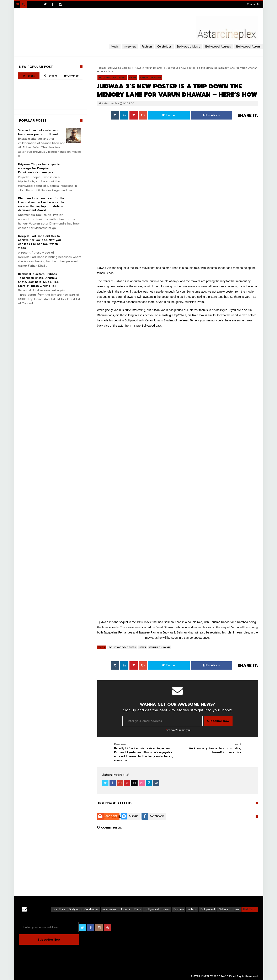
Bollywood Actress (218, 47)
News (142, 647)
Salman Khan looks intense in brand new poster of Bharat (39, 132)
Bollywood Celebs (122, 647)
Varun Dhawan (159, 647)
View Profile (112, 775)
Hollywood (152, 909)
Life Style (59, 909)
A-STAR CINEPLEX (202, 976)
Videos (192, 909)
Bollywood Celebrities (84, 909)
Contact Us (254, 4)
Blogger (111, 816)
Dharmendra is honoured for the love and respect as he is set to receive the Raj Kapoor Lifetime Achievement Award (41, 204)
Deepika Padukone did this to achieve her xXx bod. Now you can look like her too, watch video (39, 242)
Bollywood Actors (248, 47)
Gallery (223, 909)
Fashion (179, 909)
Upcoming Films (130, 909)
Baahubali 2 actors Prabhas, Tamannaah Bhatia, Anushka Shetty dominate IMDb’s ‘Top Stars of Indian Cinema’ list (38, 280)
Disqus (134, 816)
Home (236, 909)
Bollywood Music (188, 47)
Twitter (169, 115)
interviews (109, 909)
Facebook (212, 115)
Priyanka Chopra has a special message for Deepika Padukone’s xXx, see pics (39, 168)
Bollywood (208, 909)
